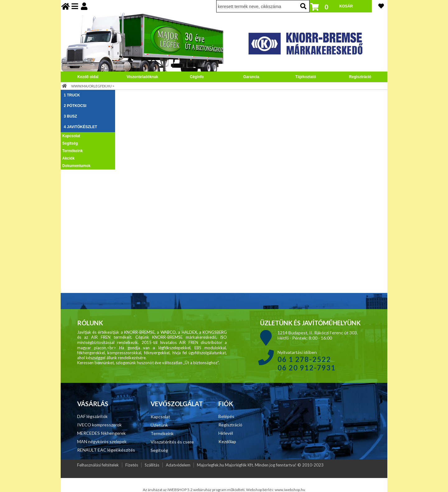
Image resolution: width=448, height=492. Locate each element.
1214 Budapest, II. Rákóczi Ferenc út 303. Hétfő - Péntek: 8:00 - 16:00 (318, 335)
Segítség (70, 143)
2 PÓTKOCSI (75, 106)
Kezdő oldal (88, 77)
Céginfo (197, 77)
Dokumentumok (76, 166)
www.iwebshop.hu (290, 490)
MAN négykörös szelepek (102, 441)
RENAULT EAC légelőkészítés (106, 450)
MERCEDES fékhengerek (101, 433)
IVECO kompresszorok (99, 425)
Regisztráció (360, 77)
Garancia (251, 77)
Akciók (68, 158)
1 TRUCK (72, 95)
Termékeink (72, 151)
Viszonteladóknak (142, 77)
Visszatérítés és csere (172, 442)
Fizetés (132, 465)
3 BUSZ (70, 116)
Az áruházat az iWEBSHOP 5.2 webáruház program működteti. (194, 490)
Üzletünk (159, 425)
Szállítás (152, 465)
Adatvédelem (178, 465)
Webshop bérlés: (260, 490)
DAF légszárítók (92, 416)
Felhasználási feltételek (98, 465)
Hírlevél (226, 433)
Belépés (226, 416)
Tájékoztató (306, 77)
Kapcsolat (71, 136)
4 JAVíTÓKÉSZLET (80, 127)
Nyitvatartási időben (307, 360)
